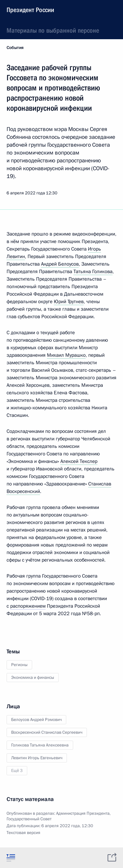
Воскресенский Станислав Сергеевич (47, 732)
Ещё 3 (17, 771)
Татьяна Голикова (93, 271)
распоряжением (28, 606)
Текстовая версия (23, 833)
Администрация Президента (83, 813)
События (15, 48)
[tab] (11, 858)
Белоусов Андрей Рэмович (36, 720)
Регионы (19, 665)
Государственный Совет (29, 819)
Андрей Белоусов (60, 264)
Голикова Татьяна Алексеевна (40, 745)
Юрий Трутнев (69, 302)
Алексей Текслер (79, 461)
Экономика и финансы (33, 678)
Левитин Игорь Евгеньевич (37, 758)
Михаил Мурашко (66, 355)
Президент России (30, 10)
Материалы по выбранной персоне (53, 30)
